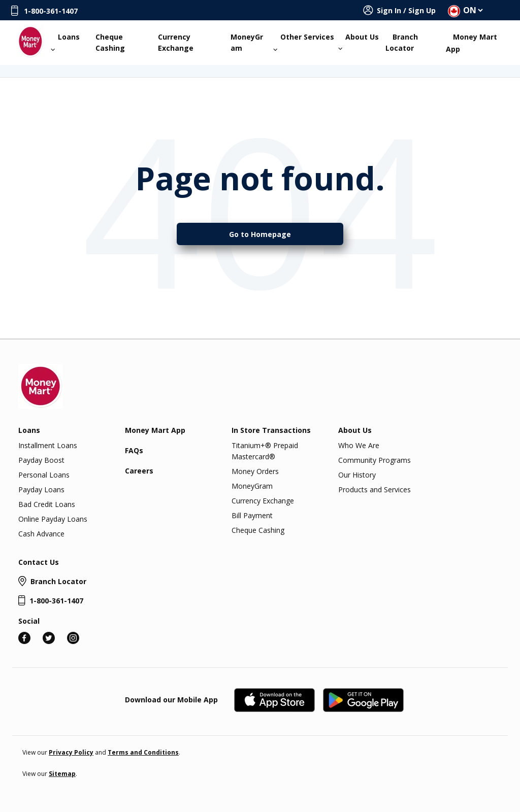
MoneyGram (247, 42)
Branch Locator (402, 42)
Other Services (304, 42)
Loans (66, 42)
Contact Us (39, 562)
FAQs (134, 450)
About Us (359, 42)
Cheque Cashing (110, 42)
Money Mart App (472, 43)
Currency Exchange (176, 42)
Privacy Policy (71, 752)
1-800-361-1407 (51, 11)
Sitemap (62, 774)
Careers (139, 471)
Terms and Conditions (143, 752)
